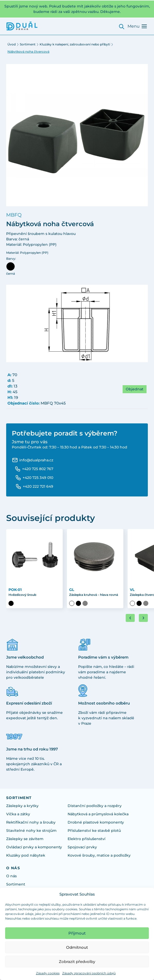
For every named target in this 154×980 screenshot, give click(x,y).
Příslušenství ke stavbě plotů (94, 831)
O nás (11, 876)
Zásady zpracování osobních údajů (89, 973)
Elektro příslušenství (87, 839)
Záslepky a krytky (22, 806)
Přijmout (77, 933)
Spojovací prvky (82, 847)
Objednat (135, 389)
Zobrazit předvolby (77, 962)
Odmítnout (77, 947)
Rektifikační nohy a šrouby (31, 822)
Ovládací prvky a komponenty (34, 847)
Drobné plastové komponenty (96, 822)
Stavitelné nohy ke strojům (31, 831)
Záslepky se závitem (25, 839)
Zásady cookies (48, 973)
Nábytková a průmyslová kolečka (98, 814)
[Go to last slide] (130, 618)
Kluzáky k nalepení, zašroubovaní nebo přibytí (75, 44)
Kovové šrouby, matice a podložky (99, 855)
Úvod (12, 44)
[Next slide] (143, 618)
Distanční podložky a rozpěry (95, 806)
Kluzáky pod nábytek (26, 855)
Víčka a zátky (18, 814)
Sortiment (28, 44)
